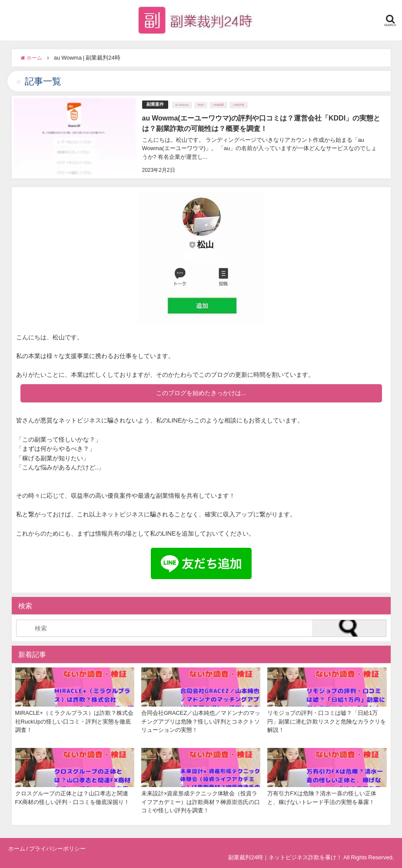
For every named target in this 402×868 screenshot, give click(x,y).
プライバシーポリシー (57, 849)
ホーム (17, 849)
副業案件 (155, 104)
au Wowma (182, 105)
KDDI (201, 105)
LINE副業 (218, 105)
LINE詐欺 (238, 105)
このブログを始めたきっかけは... (201, 393)
